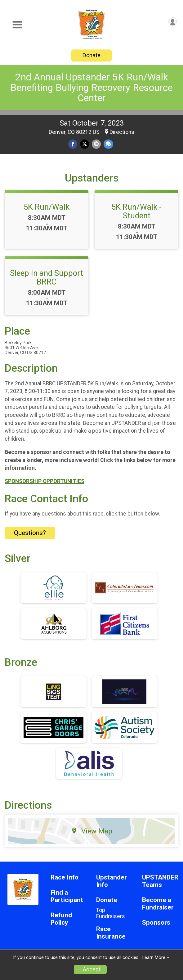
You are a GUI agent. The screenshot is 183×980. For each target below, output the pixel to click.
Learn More (154, 958)
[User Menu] (173, 21)
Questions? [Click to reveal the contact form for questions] (30, 533)
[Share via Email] (96, 144)
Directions (122, 132)
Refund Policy (61, 919)
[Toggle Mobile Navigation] (17, 25)
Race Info (65, 877)
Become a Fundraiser (158, 904)
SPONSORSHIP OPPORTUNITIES (45, 481)
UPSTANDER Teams (160, 881)
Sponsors (156, 923)
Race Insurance (111, 933)
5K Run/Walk (47, 207)
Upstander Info (112, 881)
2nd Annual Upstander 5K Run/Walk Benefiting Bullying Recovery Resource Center (91, 88)
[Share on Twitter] (85, 144)
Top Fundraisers (111, 913)
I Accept (90, 969)
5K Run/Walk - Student (136, 211)
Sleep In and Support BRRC (47, 277)
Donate (91, 55)
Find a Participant (67, 896)
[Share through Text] (108, 144)
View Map (92, 831)
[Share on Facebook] (73, 144)
